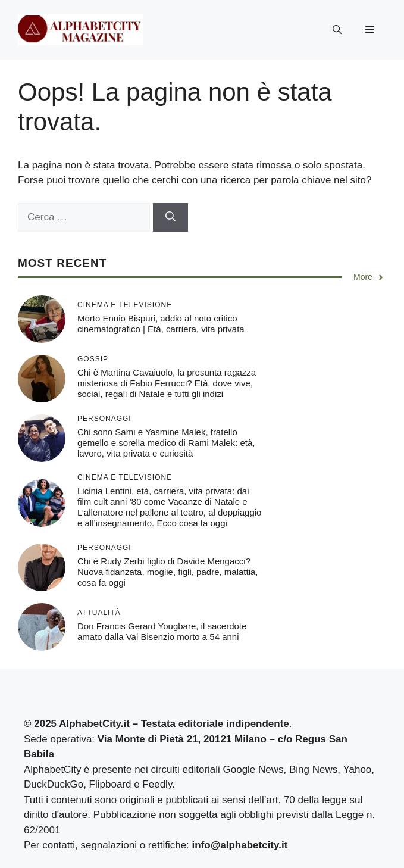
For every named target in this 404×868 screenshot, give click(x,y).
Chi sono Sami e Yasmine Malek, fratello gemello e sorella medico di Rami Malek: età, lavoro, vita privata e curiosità (166, 443)
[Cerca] (170, 217)
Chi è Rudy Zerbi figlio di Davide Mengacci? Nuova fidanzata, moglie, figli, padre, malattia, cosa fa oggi (168, 572)
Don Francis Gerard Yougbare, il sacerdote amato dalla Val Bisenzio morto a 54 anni (162, 631)
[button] (337, 30)
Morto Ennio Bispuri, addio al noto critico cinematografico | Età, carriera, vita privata (161, 324)
